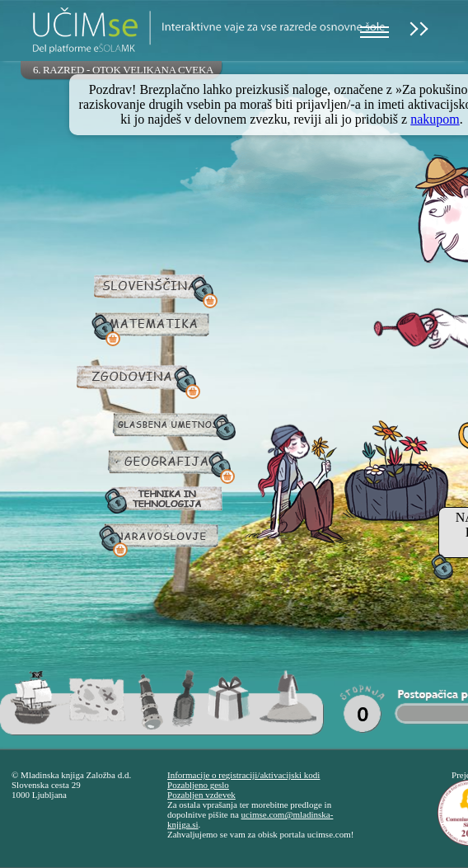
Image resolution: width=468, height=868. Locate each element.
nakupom (435, 119)
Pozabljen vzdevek (201, 795)
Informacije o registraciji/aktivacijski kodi (243, 775)
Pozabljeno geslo (198, 785)
